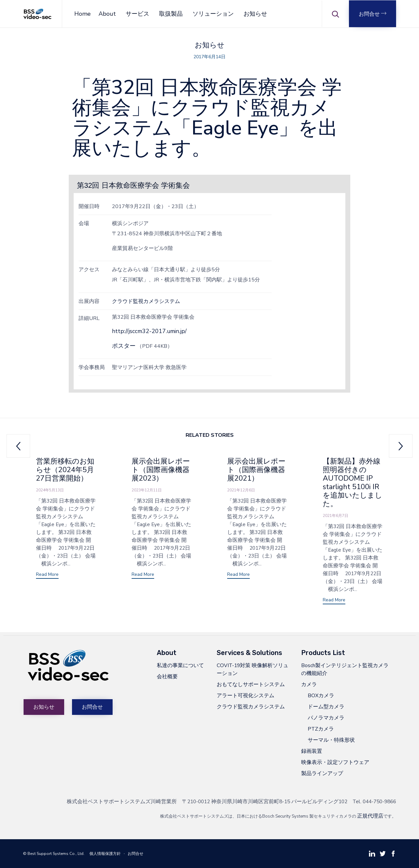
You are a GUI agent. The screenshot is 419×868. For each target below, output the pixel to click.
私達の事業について (180, 665)
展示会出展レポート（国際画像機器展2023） (161, 470)
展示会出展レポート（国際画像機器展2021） (256, 470)
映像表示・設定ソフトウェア (335, 762)
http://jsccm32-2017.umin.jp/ (149, 331)
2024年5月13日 (50, 490)
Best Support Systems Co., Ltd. (56, 854)
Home (82, 14)
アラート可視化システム (246, 695)
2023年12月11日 (147, 490)
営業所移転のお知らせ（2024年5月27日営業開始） (65, 470)
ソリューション (213, 14)
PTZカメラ (321, 729)
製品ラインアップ (322, 773)
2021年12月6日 (241, 490)
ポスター (124, 346)
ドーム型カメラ (326, 707)
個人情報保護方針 (105, 854)
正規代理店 (370, 816)
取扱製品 (171, 14)
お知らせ (255, 14)
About (107, 14)
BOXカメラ (321, 695)
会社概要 (167, 676)
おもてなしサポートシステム (251, 684)
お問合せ (136, 854)
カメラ (309, 684)
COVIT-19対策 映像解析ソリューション (253, 669)
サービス (137, 14)
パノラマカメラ (326, 718)
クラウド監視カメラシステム (146, 301)
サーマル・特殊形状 (331, 740)
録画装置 (312, 751)
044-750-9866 (379, 801)
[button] (373, 14)
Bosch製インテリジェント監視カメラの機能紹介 (345, 669)
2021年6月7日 (336, 516)
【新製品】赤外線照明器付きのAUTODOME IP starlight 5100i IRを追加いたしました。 (353, 483)
